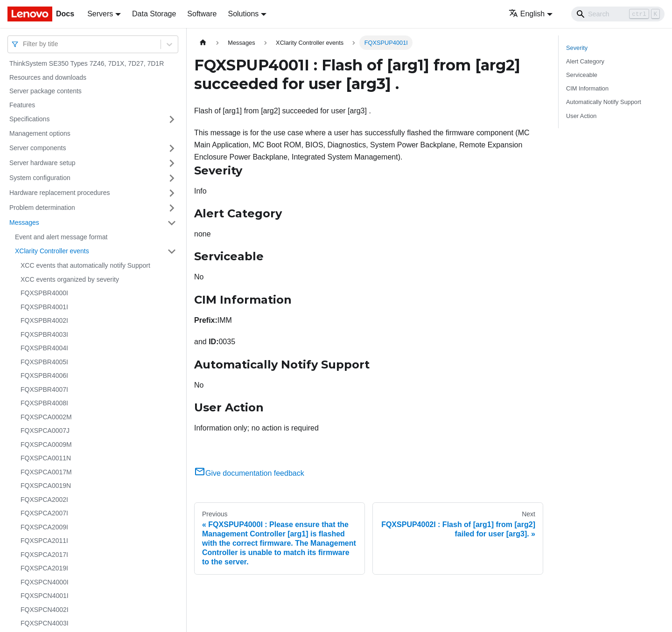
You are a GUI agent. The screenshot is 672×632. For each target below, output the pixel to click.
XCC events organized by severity (70, 279)
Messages (24, 222)
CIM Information (587, 88)
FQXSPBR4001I (44, 307)
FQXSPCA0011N (46, 458)
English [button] (527, 14)
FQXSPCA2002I (44, 500)
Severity (577, 48)
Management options (40, 133)
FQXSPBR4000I (44, 293)
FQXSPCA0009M (46, 444)
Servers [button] (100, 14)
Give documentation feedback (249, 473)
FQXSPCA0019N (46, 486)
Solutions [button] (243, 14)
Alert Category (585, 61)
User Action (581, 116)
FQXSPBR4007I (44, 389)
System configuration (40, 178)
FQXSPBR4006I (44, 375)
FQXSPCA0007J (45, 431)
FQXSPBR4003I (44, 334)
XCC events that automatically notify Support (85, 265)
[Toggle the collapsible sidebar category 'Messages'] (172, 223)
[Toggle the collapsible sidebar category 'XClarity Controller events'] (172, 251)
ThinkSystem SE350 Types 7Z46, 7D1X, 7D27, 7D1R (87, 63)
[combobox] (24, 44)
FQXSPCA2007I (44, 513)
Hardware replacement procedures (60, 193)
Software (202, 14)
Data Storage (154, 14)
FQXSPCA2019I (44, 568)
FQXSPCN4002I (45, 610)
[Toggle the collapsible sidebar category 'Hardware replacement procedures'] (172, 193)
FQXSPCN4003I (45, 623)
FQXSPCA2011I (44, 541)
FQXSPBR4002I (44, 320)
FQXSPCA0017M (46, 472)
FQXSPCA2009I (44, 527)
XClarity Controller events (52, 251)
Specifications (29, 119)
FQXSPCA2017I (44, 555)
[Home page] (203, 43)
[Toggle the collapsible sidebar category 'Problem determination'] (172, 208)
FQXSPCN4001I (45, 596)
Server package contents (45, 91)
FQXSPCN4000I (45, 582)
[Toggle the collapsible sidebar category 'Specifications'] (172, 119)
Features (22, 105)
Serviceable (582, 75)
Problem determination (42, 208)
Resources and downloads (48, 77)
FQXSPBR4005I (44, 362)
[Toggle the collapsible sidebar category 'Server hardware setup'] (172, 163)
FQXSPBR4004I (44, 348)
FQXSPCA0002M (46, 417)
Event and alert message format (61, 237)
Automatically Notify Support (604, 102)
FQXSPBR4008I (44, 403)
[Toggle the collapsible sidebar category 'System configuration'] (172, 178)
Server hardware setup (42, 163)
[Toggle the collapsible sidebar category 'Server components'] (172, 148)
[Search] (618, 14)
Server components (38, 148)
